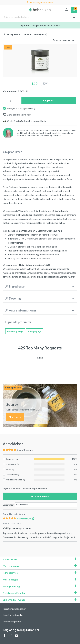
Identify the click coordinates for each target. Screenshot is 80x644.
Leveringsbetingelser (13, 615)
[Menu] (6, 10)
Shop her (15, 417)
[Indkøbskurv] (74, 10)
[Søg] (74, 17)
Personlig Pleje (15, 331)
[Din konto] (67, 10)
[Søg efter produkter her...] (37, 17)
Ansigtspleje (35, 331)
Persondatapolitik (12, 621)
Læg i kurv (49, 100)
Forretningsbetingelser (14, 609)
